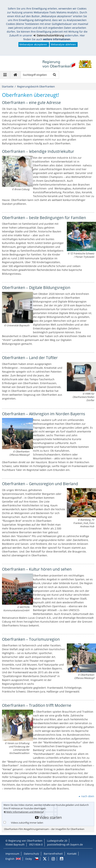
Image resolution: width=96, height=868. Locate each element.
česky (29, 859)
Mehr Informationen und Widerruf (25, 812)
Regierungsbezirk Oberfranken (36, 86)
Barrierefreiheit (53, 854)
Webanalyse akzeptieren (33, 44)
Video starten (51, 817)
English (10, 859)
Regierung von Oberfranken (25, 841)
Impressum (12, 854)
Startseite (8, 86)
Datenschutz (32, 854)
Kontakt (72, 854)
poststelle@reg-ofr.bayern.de (65, 844)
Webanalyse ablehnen (63, 44)
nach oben (88, 796)
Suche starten (54, 75)
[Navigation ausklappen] (5, 75)
